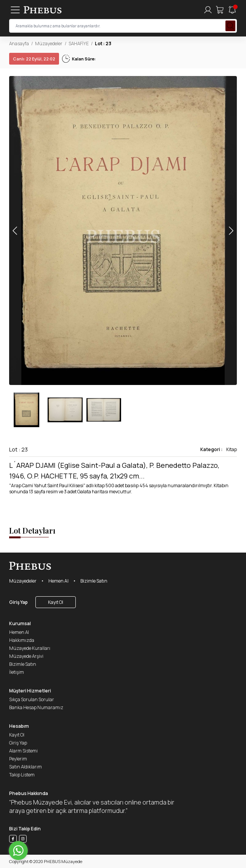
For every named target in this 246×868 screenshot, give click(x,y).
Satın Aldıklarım (26, 767)
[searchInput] (123, 26)
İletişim (17, 672)
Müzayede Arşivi (26, 656)
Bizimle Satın (94, 581)
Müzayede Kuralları (30, 648)
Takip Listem (22, 775)
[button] (231, 230)
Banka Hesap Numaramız (36, 707)
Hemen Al (58, 581)
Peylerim (18, 759)
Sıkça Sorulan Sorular (32, 699)
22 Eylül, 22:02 (34, 59)
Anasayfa (19, 44)
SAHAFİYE (79, 44)
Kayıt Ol (56, 602)
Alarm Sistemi (23, 751)
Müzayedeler (49, 44)
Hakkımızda (22, 640)
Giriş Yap (18, 602)
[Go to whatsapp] (18, 851)
